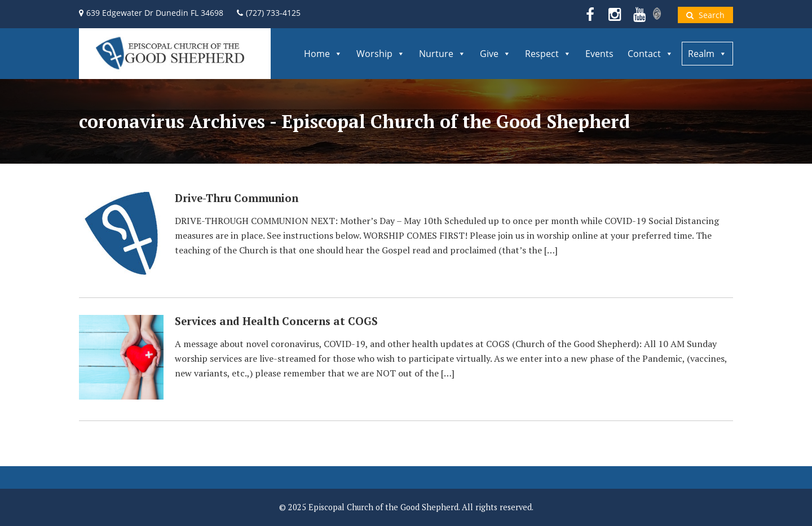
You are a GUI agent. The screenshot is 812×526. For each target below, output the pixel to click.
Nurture (442, 54)
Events (599, 54)
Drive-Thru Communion (237, 198)
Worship (381, 54)
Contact (650, 54)
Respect (548, 54)
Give (495, 54)
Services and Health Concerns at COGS (276, 321)
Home (323, 54)
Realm (707, 54)
